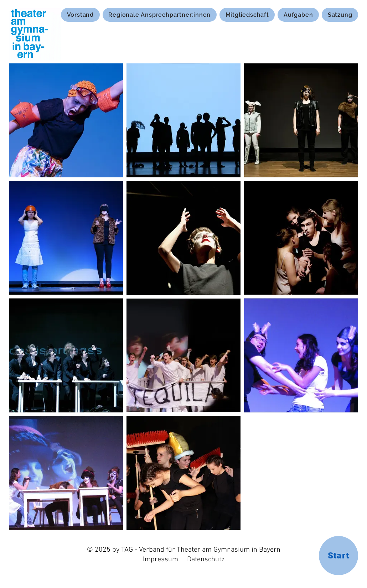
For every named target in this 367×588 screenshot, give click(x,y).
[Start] (338, 556)
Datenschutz (206, 560)
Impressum (161, 560)
